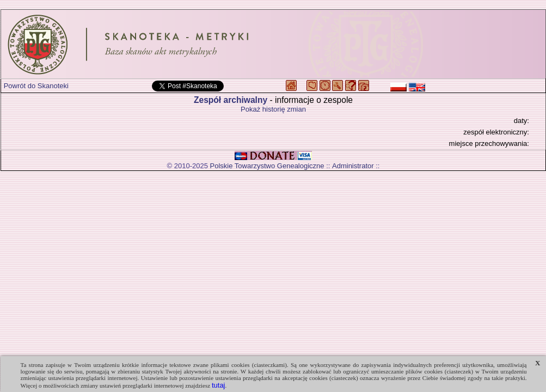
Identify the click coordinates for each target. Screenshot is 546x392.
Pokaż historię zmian (273, 109)
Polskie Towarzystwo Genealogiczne (267, 166)
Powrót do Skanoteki (36, 86)
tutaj (219, 385)
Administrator (353, 166)
